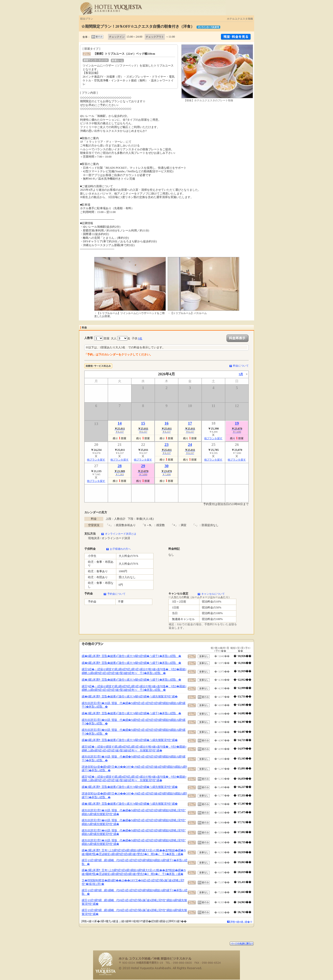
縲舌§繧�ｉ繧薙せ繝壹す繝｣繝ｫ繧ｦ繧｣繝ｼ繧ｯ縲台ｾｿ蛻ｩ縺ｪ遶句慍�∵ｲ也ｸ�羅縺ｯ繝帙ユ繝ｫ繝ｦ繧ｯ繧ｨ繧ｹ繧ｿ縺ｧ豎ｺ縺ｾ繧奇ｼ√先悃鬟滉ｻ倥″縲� (134, 749)
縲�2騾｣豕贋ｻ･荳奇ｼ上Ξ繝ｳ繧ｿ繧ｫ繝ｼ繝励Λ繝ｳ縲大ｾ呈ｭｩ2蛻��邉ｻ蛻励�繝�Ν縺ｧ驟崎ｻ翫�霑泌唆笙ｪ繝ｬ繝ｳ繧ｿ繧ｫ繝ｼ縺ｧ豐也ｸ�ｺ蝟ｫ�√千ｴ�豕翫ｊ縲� (134, 852)
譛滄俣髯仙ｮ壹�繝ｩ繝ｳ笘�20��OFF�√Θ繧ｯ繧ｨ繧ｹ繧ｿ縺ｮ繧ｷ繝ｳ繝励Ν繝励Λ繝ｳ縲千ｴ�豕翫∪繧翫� (134, 769)
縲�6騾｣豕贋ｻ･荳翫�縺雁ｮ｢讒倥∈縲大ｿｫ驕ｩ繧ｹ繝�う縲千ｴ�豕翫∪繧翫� (131, 656)
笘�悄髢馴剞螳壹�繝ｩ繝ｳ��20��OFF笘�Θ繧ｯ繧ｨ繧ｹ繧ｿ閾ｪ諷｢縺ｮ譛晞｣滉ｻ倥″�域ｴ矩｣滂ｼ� (133, 882)
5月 (241, 374)
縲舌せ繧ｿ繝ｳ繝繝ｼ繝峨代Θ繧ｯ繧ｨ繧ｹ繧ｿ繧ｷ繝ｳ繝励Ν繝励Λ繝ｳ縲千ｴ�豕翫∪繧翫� (135, 862)
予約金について (116, 594)
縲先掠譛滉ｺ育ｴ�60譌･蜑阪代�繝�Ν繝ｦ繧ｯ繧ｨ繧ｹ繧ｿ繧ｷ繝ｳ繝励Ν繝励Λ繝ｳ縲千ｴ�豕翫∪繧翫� (134, 722)
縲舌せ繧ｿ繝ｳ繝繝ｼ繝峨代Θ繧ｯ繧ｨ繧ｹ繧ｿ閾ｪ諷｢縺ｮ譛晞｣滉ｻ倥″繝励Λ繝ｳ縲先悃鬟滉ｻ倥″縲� (134, 902)
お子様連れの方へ (120, 549)
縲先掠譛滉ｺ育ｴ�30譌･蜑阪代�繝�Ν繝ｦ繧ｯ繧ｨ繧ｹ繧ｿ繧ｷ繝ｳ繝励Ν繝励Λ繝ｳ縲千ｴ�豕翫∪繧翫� (134, 705)
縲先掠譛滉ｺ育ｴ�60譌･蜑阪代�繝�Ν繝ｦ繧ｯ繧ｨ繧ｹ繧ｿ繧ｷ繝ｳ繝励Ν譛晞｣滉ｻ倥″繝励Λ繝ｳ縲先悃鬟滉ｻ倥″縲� (134, 822)
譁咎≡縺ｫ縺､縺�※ (241, 922)
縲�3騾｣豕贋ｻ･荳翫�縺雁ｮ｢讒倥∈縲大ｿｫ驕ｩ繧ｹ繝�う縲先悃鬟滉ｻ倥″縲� (130, 787)
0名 (140, 338)
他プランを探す (213, 438)
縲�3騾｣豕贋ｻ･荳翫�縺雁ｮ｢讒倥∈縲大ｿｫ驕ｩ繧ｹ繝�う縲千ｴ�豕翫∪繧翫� (131, 680)
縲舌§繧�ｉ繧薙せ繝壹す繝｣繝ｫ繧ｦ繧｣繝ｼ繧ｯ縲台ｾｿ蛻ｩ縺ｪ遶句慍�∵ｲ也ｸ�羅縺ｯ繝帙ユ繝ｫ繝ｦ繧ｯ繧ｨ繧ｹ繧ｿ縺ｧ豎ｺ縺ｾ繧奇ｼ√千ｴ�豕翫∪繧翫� (134, 671)
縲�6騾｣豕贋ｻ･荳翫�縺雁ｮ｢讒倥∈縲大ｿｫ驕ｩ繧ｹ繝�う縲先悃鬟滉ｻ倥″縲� (130, 696)
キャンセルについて (213, 594)
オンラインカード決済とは (121, 534)
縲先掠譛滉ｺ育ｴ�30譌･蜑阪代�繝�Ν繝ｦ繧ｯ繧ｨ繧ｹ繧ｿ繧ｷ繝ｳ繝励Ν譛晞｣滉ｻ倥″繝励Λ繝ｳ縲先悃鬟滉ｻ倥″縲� (134, 812)
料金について (241, 366)
